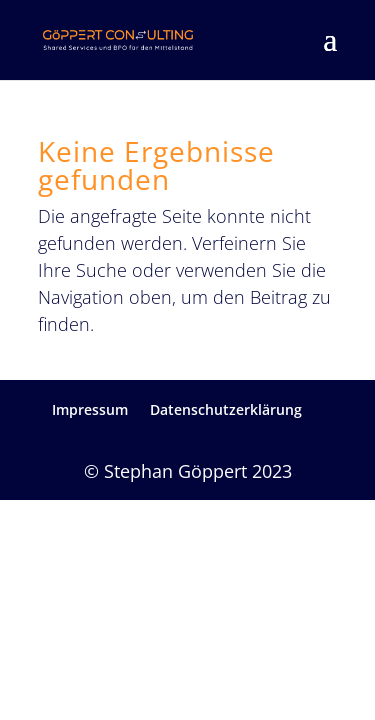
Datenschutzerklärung (226, 409)
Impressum (90, 409)
